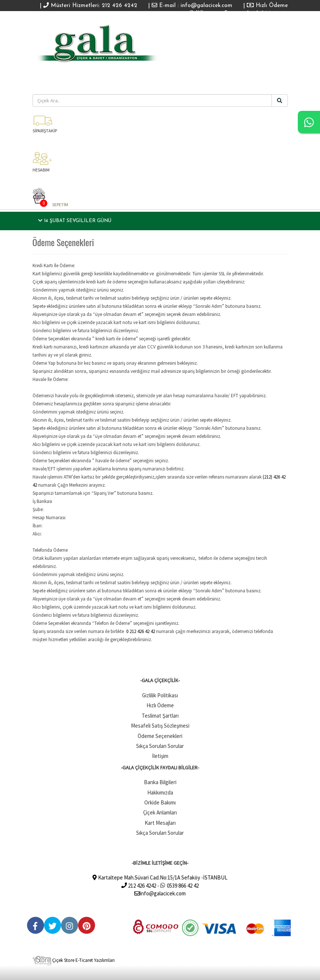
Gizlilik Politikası (160, 695)
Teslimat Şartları (160, 716)
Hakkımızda (160, 792)
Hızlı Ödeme (267, 6)
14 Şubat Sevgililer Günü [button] (75, 221)
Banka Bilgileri (160, 782)
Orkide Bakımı (160, 802)
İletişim (160, 756)
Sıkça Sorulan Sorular (160, 746)
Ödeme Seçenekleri (160, 736)
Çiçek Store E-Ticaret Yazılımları (74, 960)
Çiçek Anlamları (160, 812)
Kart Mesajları (160, 823)
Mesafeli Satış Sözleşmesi (160, 726)
